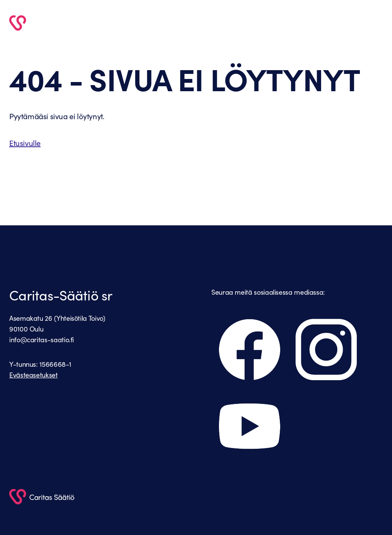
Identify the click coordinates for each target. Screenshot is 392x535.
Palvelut (199, 23)
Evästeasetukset (33, 375)
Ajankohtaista (154, 23)
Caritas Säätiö (309, 23)
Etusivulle (25, 143)
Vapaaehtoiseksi (249, 23)
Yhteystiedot (362, 23)
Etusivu (110, 23)
